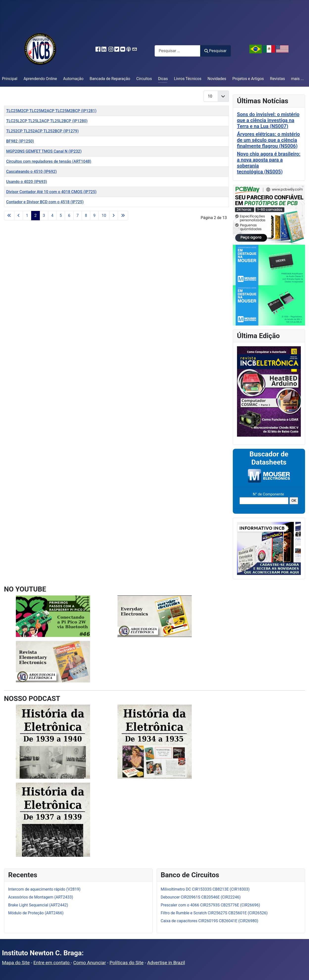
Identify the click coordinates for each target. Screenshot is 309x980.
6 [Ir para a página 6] (69, 215)
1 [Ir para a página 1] (27, 215)
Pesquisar (215, 51)
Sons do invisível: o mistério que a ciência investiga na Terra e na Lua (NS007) (268, 120)
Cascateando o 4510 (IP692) (31, 172)
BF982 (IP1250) (20, 141)
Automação (73, 79)
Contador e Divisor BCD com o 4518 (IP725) (45, 202)
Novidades (217, 79)
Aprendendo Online (40, 79)
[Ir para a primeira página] (9, 216)
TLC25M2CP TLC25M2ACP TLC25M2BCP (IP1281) (51, 111)
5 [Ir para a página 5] (61, 215)
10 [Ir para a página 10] (104, 215)
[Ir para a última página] (123, 216)
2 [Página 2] (36, 215)
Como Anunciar (90, 963)
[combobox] (178, 51)
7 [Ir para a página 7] (78, 215)
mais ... (297, 79)
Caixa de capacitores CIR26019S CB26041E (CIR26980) (210, 921)
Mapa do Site (16, 963)
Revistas (277, 79)
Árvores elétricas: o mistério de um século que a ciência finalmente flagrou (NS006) (268, 140)
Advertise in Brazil (166, 963)
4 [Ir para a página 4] (52, 215)
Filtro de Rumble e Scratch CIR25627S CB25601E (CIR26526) (214, 913)
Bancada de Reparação (110, 79)
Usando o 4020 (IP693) (27, 182)
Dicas (163, 79)
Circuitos (144, 79)
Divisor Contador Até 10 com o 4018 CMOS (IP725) (51, 192)
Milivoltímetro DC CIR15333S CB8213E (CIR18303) (205, 889)
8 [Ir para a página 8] (86, 215)
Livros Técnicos (188, 79)
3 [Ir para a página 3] (44, 215)
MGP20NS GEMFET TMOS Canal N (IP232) (44, 151)
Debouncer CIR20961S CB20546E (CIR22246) (201, 897)
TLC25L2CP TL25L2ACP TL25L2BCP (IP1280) (47, 121)
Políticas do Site (127, 963)
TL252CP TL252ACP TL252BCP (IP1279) (42, 131)
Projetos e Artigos (248, 79)
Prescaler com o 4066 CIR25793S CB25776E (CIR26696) (211, 905)
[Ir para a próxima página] (114, 216)
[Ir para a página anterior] (19, 216)
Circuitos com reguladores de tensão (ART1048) (49, 161)
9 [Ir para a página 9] (94, 215)
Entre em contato (52, 963)
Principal (10, 79)
